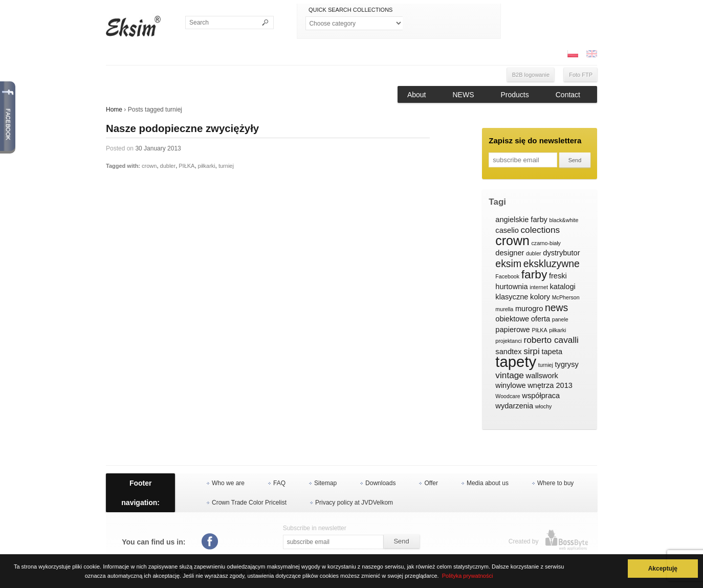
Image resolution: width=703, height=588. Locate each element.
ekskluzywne (552, 264)
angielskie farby (521, 220)
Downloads (380, 483)
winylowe (510, 385)
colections (540, 230)
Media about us (488, 483)
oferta (541, 319)
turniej (226, 166)
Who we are (228, 483)
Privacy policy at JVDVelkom (354, 503)
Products (515, 95)
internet (539, 287)
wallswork (542, 376)
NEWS (464, 95)
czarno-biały (546, 243)
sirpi (532, 351)
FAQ (279, 483)
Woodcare (508, 396)
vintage (510, 375)
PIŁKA (186, 166)
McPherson (566, 297)
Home (114, 110)
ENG (591, 54)
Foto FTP (581, 75)
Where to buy (555, 483)
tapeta (552, 352)
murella (504, 309)
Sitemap (325, 483)
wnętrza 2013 (550, 385)
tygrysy (567, 364)
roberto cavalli (551, 340)
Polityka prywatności (468, 576)
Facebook (507, 276)
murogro (529, 309)
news (556, 308)
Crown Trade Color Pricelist (249, 503)
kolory (540, 297)
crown (149, 166)
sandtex (508, 352)
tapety (516, 362)
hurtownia (511, 287)
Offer (431, 483)
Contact (568, 95)
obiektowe (512, 319)
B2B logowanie (531, 75)
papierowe (512, 330)
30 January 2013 (158, 148)
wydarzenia (514, 406)
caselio (507, 230)
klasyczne (512, 297)
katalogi (562, 287)
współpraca (541, 396)
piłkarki (207, 166)
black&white (564, 220)
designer (510, 253)
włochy (544, 406)
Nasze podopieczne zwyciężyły (182, 128)
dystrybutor (561, 253)
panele (560, 319)
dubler (168, 166)
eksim (508, 264)
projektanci (509, 341)
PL (573, 54)
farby (534, 275)
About (417, 95)
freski (558, 276)
